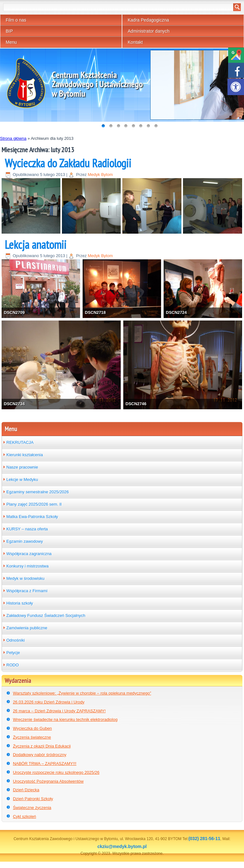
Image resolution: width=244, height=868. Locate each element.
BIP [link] (9, 31)
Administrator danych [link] (149, 31)
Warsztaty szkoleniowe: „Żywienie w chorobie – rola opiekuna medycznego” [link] (82, 693)
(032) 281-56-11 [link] (204, 839)
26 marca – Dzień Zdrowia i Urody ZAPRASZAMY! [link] (59, 711)
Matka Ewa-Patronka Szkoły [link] (32, 517)
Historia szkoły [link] (20, 603)
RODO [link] (13, 665)
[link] (236, 87)
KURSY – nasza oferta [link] (27, 529)
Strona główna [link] (13, 138)
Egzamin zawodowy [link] (25, 541)
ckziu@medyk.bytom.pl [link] (122, 846)
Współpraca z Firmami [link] (27, 591)
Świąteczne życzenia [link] (32, 808)
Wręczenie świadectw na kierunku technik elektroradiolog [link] (65, 719)
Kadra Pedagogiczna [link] (148, 20)
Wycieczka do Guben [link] (33, 728)
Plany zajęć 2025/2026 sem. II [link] (34, 504)
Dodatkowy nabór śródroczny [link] (40, 755)
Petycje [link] (13, 653)
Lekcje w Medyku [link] (22, 479)
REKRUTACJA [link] (20, 442)
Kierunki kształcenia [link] (25, 455)
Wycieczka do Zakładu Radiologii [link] (68, 163)
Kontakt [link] (135, 42)
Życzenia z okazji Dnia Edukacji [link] (42, 746)
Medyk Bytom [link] (100, 175)
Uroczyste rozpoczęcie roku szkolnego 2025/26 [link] (56, 772)
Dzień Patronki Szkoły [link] (33, 799)
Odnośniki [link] (16, 640)
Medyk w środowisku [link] (25, 578)
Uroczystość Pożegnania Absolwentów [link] (48, 781)
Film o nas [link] (16, 20)
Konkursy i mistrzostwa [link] (27, 566)
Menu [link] (11, 42)
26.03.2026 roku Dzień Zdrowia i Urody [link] (49, 702)
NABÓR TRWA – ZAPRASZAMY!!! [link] (45, 764)
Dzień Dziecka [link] (26, 790)
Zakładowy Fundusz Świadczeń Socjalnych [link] (46, 615)
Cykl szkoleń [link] (25, 816)
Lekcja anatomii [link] (36, 245)
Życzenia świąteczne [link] (32, 737)
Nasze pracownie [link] (22, 467)
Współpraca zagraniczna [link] (29, 554)
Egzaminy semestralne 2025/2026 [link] (38, 492)
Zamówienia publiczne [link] (27, 628)
